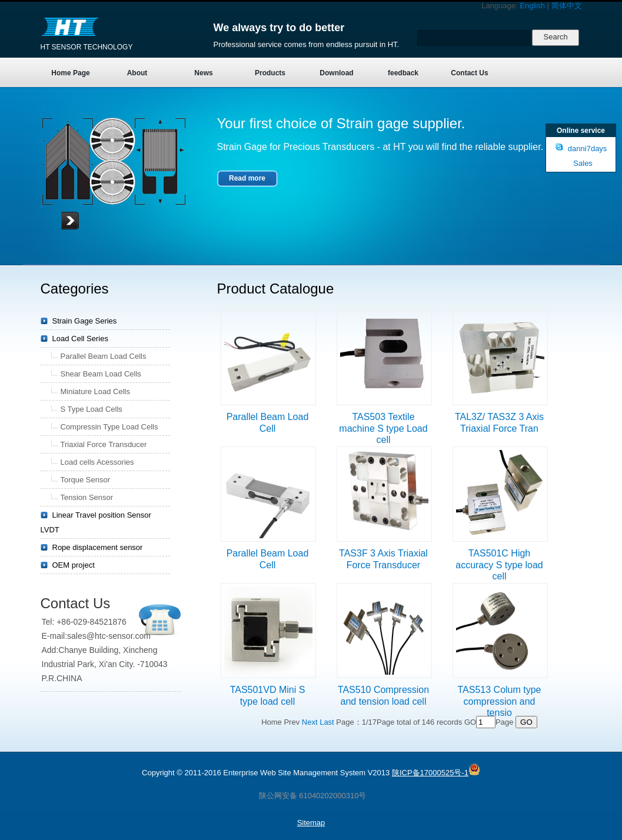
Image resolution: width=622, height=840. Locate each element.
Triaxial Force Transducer (104, 444)
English (532, 6)
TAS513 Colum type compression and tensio (500, 701)
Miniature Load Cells (96, 391)
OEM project (74, 565)
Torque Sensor (86, 480)
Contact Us (469, 73)
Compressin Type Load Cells (109, 427)
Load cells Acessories (97, 462)
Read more (247, 178)
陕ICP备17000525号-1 (430, 773)
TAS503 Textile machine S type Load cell (383, 428)
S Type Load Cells (92, 409)
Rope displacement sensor (98, 547)
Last (327, 722)
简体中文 (567, 6)
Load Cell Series (80, 339)
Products (270, 73)
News (203, 73)
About (137, 73)
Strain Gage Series (85, 321)
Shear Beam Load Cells (101, 374)
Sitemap (311, 823)
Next (310, 722)
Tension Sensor (87, 497)
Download (336, 73)
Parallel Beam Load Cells (104, 356)
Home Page (70, 73)
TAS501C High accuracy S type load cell (499, 565)
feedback (403, 73)
